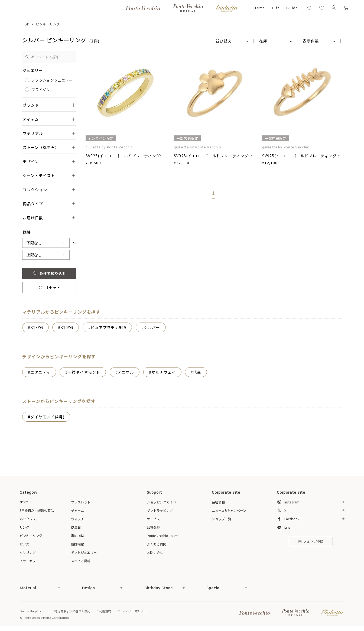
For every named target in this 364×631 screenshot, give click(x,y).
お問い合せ (155, 552)
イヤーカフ (28, 561)
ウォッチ (77, 519)
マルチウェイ (164, 372)
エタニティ (40, 372)
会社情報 (218, 502)
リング (24, 527)
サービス (153, 519)
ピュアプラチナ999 (109, 327)
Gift (276, 8)
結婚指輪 (77, 544)
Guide (292, 8)
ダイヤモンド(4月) (47, 417)
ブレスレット (81, 502)
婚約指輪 (77, 536)
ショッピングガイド (161, 502)
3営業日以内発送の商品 (37, 510)
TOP (26, 24)
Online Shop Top (31, 611)
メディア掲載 (81, 561)
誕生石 (76, 527)
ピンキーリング (48, 24)
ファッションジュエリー (52, 80)
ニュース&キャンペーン (229, 510)
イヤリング (28, 552)
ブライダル (41, 90)
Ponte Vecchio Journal (164, 536)
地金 (197, 372)
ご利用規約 (104, 611)
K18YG (37, 327)
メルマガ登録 (311, 542)
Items (259, 8)
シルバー (152, 327)
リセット (49, 287)
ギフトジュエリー (84, 552)
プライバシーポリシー (132, 611)
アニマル (126, 372)
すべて (24, 502)
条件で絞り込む (49, 273)
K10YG (67, 327)
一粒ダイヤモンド (84, 372)
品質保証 (153, 527)
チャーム (77, 510)
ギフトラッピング (160, 510)
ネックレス (28, 519)
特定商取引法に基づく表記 (72, 611)
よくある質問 (157, 544)
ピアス (24, 544)
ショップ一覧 (222, 519)
